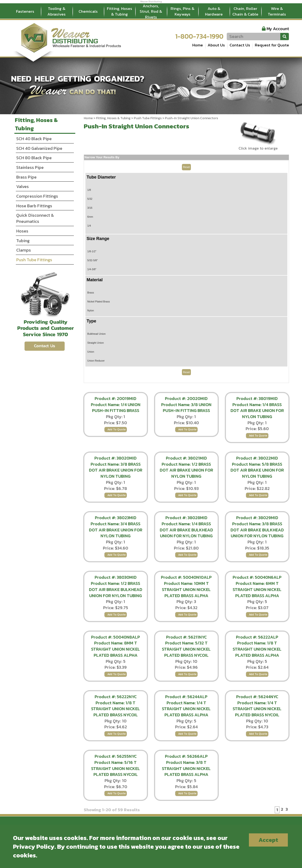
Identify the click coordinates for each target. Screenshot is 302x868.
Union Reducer (96, 361)
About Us (216, 45)
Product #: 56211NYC (186, 637)
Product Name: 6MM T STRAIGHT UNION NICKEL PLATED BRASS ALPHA (257, 589)
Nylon (91, 310)
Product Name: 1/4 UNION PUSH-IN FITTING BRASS (116, 408)
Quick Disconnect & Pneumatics (35, 218)
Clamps (24, 250)
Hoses (22, 231)
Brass (91, 293)
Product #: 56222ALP (257, 637)
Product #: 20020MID (186, 398)
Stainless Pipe (30, 167)
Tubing (23, 241)
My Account (278, 29)
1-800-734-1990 (199, 36)
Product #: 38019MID (257, 398)
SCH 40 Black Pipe (34, 139)
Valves (23, 186)
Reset (187, 167)
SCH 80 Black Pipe (34, 158)
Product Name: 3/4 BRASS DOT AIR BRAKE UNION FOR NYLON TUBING (116, 530)
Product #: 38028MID (186, 518)
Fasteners (25, 11)
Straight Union (96, 343)
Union (91, 352)
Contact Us (240, 45)
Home (198, 45)
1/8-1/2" (92, 251)
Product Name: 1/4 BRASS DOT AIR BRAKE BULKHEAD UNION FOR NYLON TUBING (186, 530)
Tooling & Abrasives (57, 11)
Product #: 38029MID (257, 518)
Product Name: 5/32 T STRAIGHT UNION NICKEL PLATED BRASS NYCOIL (186, 649)
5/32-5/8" (92, 260)
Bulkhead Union (96, 334)
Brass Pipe (26, 177)
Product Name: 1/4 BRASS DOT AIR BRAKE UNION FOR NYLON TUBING (257, 411)
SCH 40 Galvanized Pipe (39, 148)
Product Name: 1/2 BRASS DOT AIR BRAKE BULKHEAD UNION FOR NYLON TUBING (116, 589)
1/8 (89, 190)
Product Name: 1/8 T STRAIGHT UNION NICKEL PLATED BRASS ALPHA (257, 649)
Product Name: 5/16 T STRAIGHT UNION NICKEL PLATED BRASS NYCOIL (115, 768)
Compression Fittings (37, 196)
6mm (90, 217)
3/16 (90, 208)
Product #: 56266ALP (186, 756)
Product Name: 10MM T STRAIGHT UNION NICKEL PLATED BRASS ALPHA (186, 589)
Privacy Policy (34, 846)
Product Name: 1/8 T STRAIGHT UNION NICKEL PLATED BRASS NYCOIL (115, 709)
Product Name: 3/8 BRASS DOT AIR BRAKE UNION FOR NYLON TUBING (116, 470)
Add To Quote (117, 429)
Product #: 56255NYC (116, 756)
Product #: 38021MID (186, 458)
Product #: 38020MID (115, 458)
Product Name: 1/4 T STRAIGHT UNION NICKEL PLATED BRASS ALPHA (186, 709)
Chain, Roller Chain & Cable (245, 11)
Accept (268, 840)
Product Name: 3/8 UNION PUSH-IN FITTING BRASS (186, 408)
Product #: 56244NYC (257, 697)
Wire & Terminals (277, 11)
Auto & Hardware (214, 11)
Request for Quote (272, 45)
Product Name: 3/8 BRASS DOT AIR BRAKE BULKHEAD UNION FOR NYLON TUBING (257, 530)
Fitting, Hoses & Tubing (120, 11)
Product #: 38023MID (116, 518)
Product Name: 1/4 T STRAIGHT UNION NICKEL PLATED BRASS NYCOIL (257, 709)
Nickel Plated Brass (99, 302)
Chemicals (88, 11)
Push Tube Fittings (148, 118)
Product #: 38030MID (116, 577)
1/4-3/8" (92, 269)
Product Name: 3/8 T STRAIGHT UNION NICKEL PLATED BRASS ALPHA (186, 768)
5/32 (90, 199)
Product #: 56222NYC (116, 697)
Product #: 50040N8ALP (115, 637)
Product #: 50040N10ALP (186, 577)
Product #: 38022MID (257, 458)
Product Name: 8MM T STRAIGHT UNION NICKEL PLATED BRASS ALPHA (115, 649)
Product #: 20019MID (115, 398)
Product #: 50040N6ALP (257, 577)
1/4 (89, 226)
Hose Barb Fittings (34, 206)
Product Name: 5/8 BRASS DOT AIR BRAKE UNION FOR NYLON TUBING (257, 470)
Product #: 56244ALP (186, 697)
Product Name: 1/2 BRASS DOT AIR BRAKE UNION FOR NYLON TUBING (186, 470)
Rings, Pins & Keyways (182, 11)
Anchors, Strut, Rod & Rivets (151, 12)
